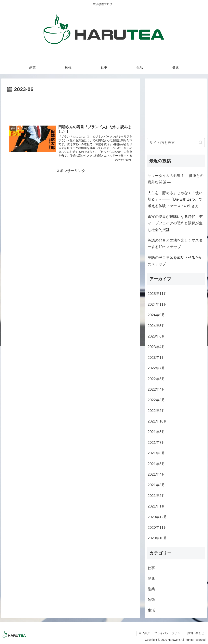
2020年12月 (157, 517)
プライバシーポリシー (169, 633)
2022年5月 (156, 379)
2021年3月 (156, 485)
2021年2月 (156, 496)
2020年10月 (157, 538)
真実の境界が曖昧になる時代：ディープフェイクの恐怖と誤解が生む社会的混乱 (175, 223)
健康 (151, 578)
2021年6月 (156, 453)
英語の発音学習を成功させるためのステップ (175, 261)
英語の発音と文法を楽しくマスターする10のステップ (175, 244)
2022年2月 (156, 411)
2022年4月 (156, 389)
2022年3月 (156, 400)
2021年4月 (156, 474)
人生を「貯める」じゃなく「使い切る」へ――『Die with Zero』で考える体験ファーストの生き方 (175, 199)
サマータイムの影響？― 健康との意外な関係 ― (176, 179)
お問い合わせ (196, 633)
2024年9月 (156, 315)
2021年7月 (156, 443)
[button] (201, 142)
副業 (151, 589)
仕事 (151, 568)
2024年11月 (157, 304)
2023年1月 (156, 358)
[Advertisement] (71, 106)
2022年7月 (156, 368)
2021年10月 (157, 421)
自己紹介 (144, 633)
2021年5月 (156, 464)
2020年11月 (157, 528)
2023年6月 (156, 336)
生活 (151, 610)
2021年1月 (156, 506)
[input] (176, 143)
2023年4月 (156, 347)
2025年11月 (157, 294)
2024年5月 (156, 326)
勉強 (151, 600)
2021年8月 (156, 432)
